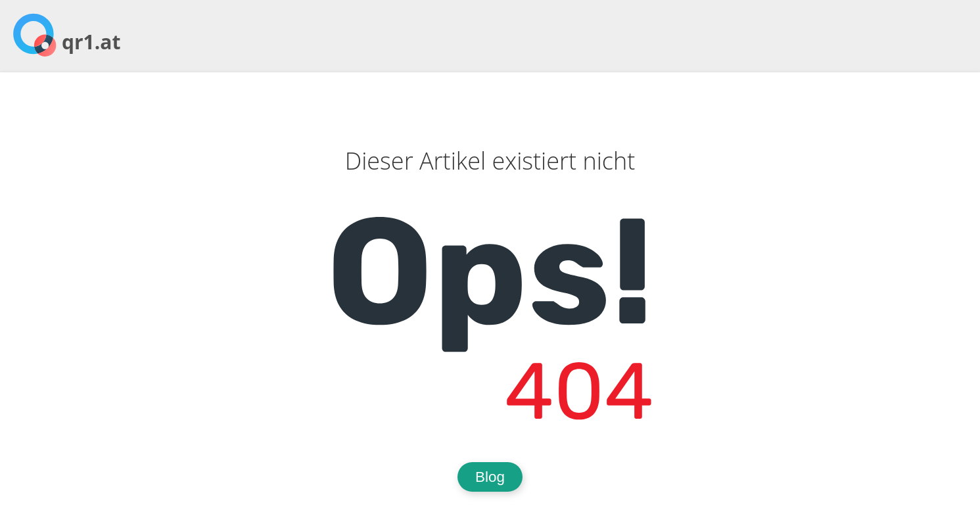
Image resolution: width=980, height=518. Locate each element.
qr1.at (91, 42)
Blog (490, 477)
